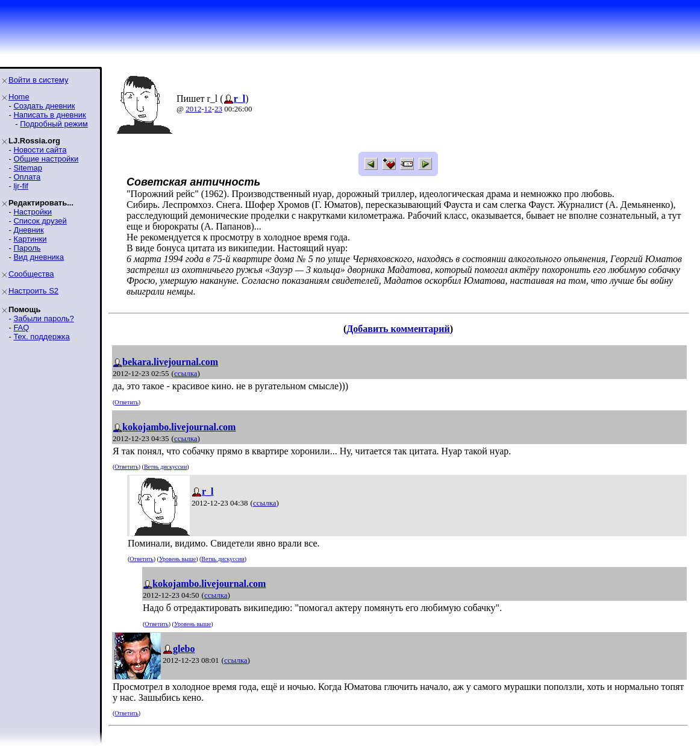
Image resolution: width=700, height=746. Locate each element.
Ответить (126, 402)
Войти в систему (38, 80)
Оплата (27, 177)
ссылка (186, 373)
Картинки (30, 239)
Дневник (28, 230)
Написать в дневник (49, 115)
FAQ (21, 328)
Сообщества (31, 274)
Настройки (33, 212)
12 (208, 109)
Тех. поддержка (41, 337)
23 (218, 109)
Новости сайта (40, 150)
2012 (193, 109)
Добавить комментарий (398, 329)
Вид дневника (39, 257)
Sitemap (28, 168)
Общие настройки (46, 159)
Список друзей (40, 221)
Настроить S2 (33, 291)
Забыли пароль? (43, 318)
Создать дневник (44, 106)
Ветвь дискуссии (165, 467)
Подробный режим (54, 124)
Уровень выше (177, 559)
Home (19, 97)
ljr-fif (21, 186)
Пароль (27, 248)
